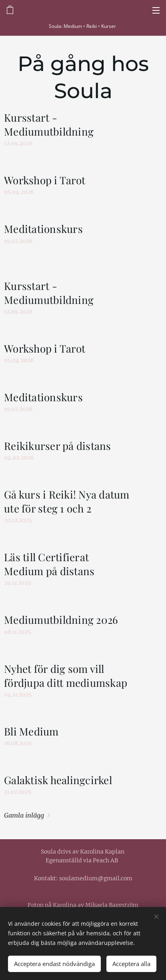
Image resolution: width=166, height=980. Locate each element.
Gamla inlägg (24, 815)
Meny (156, 10)
